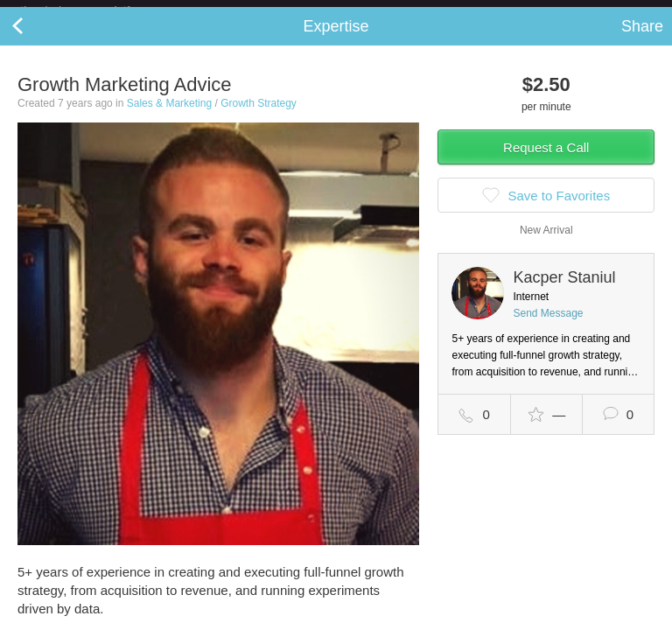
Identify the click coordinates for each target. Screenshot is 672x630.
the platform (94, 10)
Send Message (548, 327)
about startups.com (603, 11)
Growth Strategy (259, 117)
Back (35, 40)
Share (642, 40)
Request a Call (546, 161)
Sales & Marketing (169, 117)
